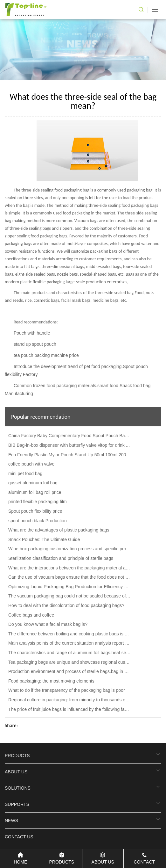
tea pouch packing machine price (46, 355)
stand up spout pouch (35, 344)
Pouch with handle (32, 333)
